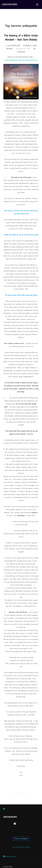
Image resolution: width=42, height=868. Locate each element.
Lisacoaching (9, 4)
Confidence (27, 45)
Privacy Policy (8, 867)
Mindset (10, 49)
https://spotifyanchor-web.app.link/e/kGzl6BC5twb (21, 60)
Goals (35, 45)
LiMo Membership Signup (21, 847)
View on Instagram (21, 839)
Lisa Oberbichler (14, 45)
